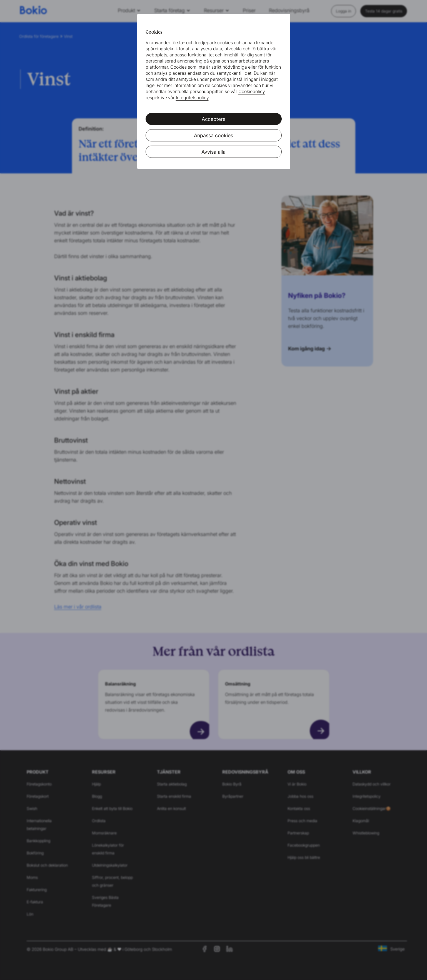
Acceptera (214, 119)
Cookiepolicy (252, 91)
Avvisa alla (213, 152)
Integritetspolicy (192, 98)
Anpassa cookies (213, 135)
